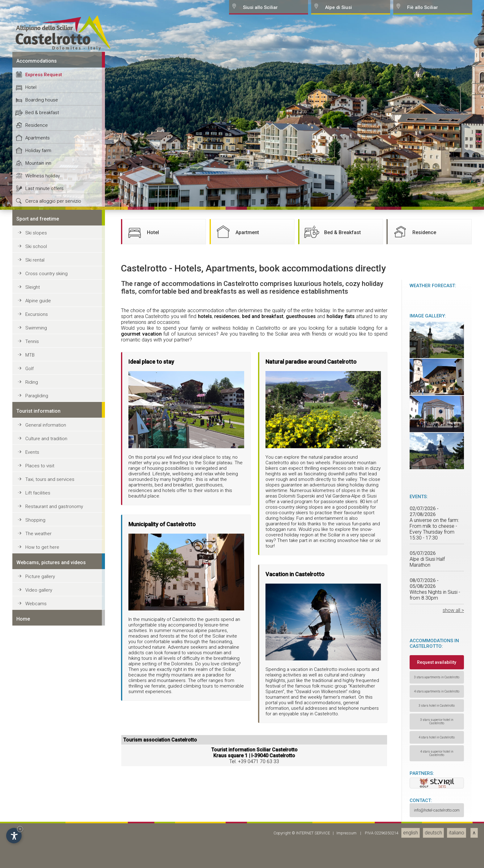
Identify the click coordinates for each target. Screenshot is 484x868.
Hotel (31, 572)
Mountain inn (38, 648)
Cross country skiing (46, 758)
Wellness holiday (43, 660)
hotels (205, 801)
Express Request (44, 559)
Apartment (236, 716)
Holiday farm (38, 635)
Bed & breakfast (42, 597)
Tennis (32, 826)
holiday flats (341, 801)
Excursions (37, 799)
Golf (29, 853)
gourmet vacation (141, 818)
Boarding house (42, 585)
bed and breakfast (263, 801)
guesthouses (301, 801)
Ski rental (35, 745)
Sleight (33, 772)
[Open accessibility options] (14, 836)
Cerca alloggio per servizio (53, 686)
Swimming (36, 812)
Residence (37, 610)
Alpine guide (38, 785)
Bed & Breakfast (332, 716)
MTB (30, 840)
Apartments (38, 622)
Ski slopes (36, 717)
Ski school (36, 731)
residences (227, 801)
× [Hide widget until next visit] (20, 829)
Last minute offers (44, 673)
